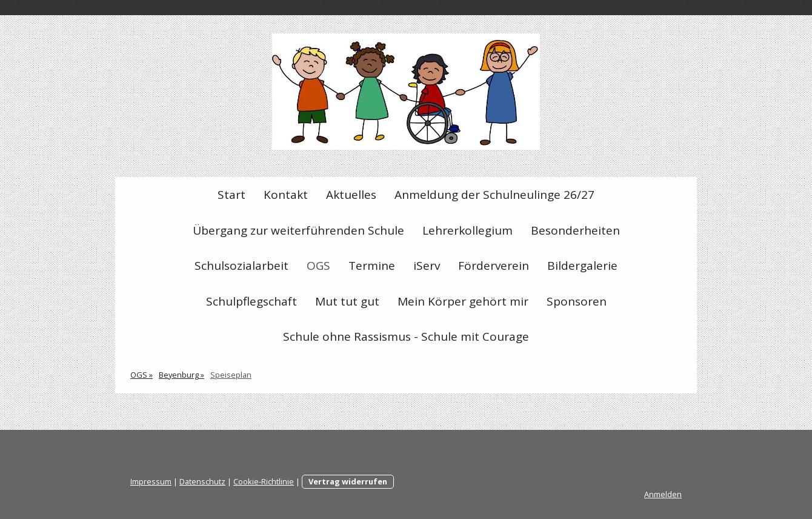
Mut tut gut (347, 301)
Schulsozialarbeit (241, 266)
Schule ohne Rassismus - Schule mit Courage (406, 337)
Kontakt (286, 195)
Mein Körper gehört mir (463, 301)
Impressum (151, 481)
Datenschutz (202, 481)
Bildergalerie (582, 266)
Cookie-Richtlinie (264, 481)
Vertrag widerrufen (348, 481)
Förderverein (494, 266)
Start (231, 195)
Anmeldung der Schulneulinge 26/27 (494, 195)
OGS (318, 266)
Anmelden (663, 494)
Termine (372, 266)
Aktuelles (351, 195)
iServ (427, 266)
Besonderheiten (575, 230)
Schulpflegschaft (251, 301)
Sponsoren (577, 301)
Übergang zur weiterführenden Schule (298, 230)
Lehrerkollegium (468, 230)
